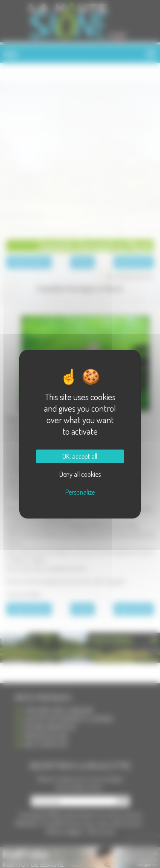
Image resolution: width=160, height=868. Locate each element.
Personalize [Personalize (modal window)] (80, 492)
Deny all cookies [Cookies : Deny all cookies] (80, 474)
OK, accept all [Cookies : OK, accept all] (80, 456)
